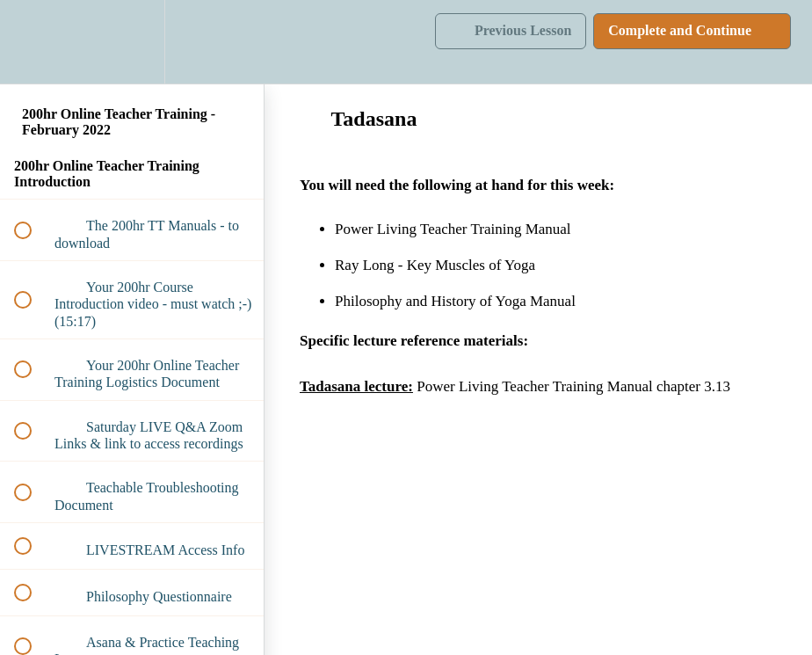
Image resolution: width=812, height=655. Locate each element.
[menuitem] (132, 42)
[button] (33, 42)
